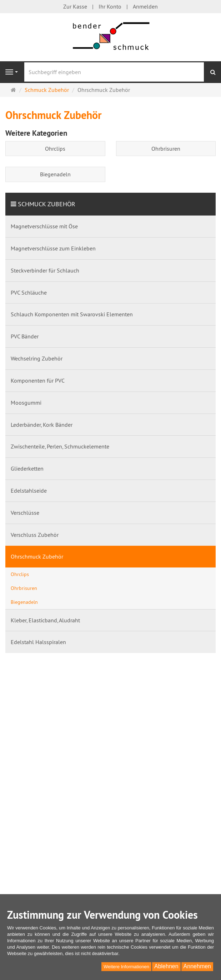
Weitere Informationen (126, 967)
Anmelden (145, 6)
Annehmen (197, 966)
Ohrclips (55, 149)
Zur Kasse (75, 6)
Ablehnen (166, 966)
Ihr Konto (110, 6)
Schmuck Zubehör (47, 204)
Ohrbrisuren (166, 149)
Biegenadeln (55, 174)
